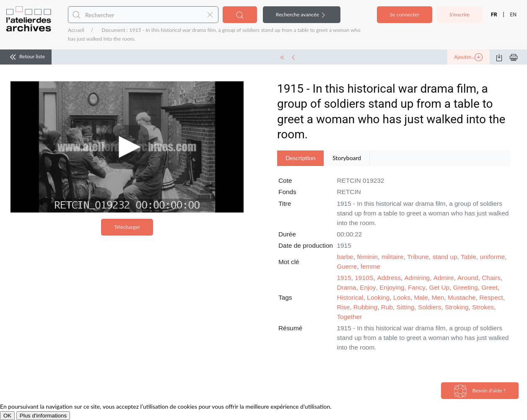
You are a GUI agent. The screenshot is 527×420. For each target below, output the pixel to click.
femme (370, 266)
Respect (491, 297)
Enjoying (392, 287)
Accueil (76, 30)
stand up (445, 257)
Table (469, 257)
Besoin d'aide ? (480, 391)
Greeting (466, 287)
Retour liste (26, 57)
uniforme (492, 257)
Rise (344, 307)
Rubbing (365, 307)
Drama (347, 287)
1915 (344, 278)
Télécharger (127, 227)
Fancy (417, 287)
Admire (444, 278)
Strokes (483, 307)
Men (438, 297)
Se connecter (405, 14)
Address (389, 278)
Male (421, 297)
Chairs (491, 278)
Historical (350, 297)
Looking (378, 297)
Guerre (347, 266)
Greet (489, 287)
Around (468, 278)
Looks (402, 297)
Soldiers (430, 307)
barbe (345, 257)
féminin (367, 257)
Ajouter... (468, 57)
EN (513, 15)
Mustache (462, 297)
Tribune (418, 257)
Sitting (406, 307)
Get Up (439, 287)
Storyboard (347, 158)
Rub (387, 307)
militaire (393, 257)
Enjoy (368, 287)
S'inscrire (460, 14)
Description (300, 158)
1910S (364, 278)
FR (494, 15)
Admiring (417, 278)
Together (350, 317)
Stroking (457, 307)
